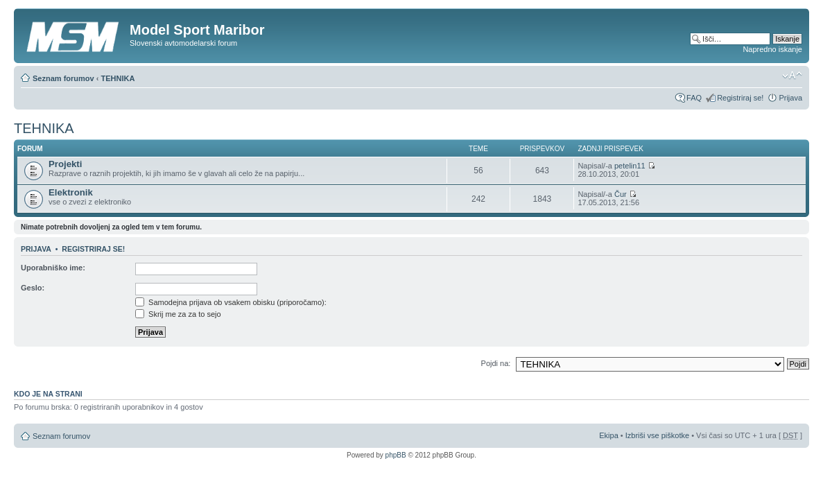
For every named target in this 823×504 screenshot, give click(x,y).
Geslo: (33, 288)
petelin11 (630, 166)
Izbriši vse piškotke (658, 435)
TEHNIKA (118, 78)
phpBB (396, 455)
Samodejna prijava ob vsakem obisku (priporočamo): (231, 302)
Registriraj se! (740, 98)
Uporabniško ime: (53, 268)
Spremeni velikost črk (792, 76)
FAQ (694, 98)
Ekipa (609, 435)
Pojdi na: (496, 363)
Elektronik (71, 192)
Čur (621, 194)
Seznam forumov (63, 78)
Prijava (790, 98)
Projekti (65, 164)
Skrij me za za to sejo (178, 314)
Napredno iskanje (772, 49)
